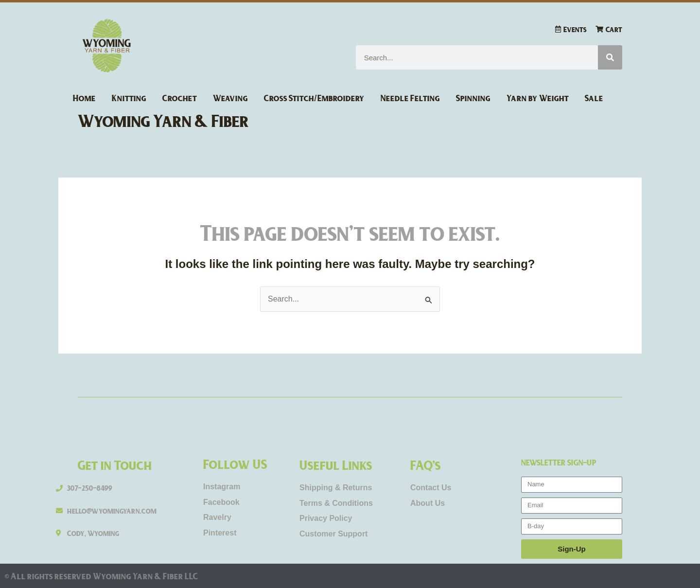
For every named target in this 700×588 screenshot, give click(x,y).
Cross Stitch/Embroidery (314, 98)
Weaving (230, 98)
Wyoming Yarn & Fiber (164, 120)
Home (84, 98)
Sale (594, 98)
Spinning (473, 98)
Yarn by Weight (538, 98)
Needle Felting (410, 98)
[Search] (610, 57)
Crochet (180, 98)
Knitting (129, 98)
